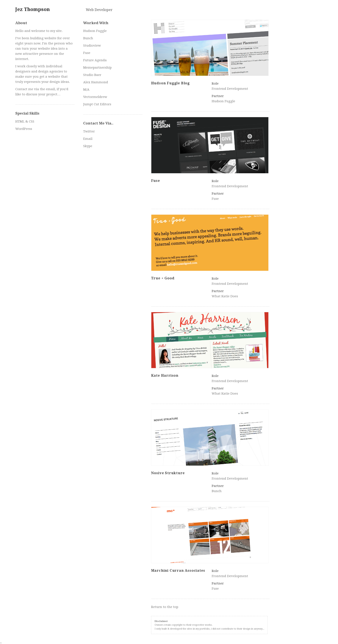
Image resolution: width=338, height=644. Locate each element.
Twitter (89, 131)
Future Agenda (95, 60)
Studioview (92, 46)
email (50, 89)
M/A (86, 90)
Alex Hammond (96, 82)
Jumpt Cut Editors (97, 104)
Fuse (87, 53)
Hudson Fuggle (95, 31)
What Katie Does (225, 296)
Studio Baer (92, 75)
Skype (88, 146)
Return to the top (165, 607)
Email (88, 139)
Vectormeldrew (95, 97)
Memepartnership (97, 68)
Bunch (88, 38)
